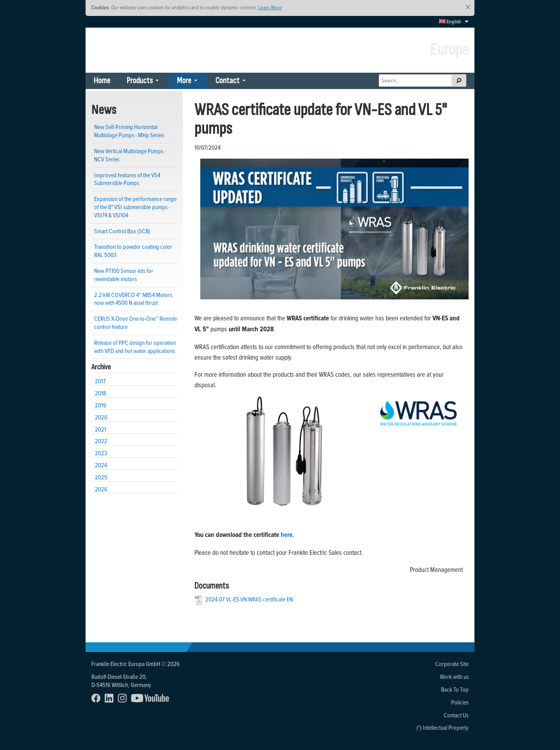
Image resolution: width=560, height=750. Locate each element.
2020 (101, 417)
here (287, 535)
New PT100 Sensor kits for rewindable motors (124, 275)
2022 (101, 441)
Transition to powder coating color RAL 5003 (133, 251)
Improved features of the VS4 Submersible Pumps (127, 179)
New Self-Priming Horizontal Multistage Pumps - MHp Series (129, 131)
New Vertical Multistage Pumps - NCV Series (130, 155)
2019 (101, 405)
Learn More (270, 7)
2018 (101, 393)
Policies (460, 702)
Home (102, 81)
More (184, 81)
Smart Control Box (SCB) (122, 231)
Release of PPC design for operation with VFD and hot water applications (135, 347)
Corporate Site (452, 664)
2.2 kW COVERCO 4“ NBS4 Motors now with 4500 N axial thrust (133, 299)
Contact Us (456, 715)
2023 (101, 453)
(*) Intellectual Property (443, 727)
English (450, 22)
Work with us (454, 677)
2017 (100, 381)
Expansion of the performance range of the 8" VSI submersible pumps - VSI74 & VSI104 (135, 207)
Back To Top (455, 689)
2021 (101, 429)
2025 (101, 477)
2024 (101, 465)
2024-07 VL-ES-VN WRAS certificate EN (249, 599)
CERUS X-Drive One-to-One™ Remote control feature (136, 323)
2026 (101, 489)
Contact (227, 81)
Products (140, 81)
